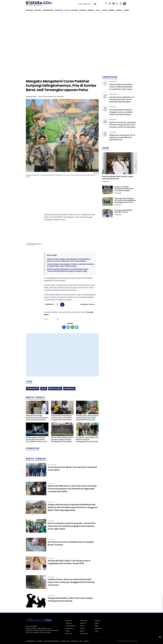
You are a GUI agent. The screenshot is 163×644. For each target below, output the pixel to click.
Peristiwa (30, 10)
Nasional (38, 10)
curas (44, 388)
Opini (97, 631)
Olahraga (83, 10)
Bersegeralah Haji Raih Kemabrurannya (123, 211)
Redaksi (40, 641)
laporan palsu (70, 278)
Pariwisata (98, 628)
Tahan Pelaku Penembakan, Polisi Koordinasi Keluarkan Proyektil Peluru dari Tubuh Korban (70, 265)
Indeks (127, 10)
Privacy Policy (65, 641)
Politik (67, 10)
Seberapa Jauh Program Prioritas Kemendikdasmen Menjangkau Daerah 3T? (125, 200)
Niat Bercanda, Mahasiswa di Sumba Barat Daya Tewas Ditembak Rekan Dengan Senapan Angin (68, 270)
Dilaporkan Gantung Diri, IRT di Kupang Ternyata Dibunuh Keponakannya (122, 137)
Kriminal (112, 10)
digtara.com (125, 641)
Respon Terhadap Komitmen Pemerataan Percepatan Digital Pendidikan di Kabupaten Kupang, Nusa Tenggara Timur (124, 192)
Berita (82, 631)
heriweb (135, 641)
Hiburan (91, 10)
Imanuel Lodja (31, 97)
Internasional (48, 10)
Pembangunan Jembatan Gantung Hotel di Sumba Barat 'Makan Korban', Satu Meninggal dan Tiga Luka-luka (36, 440)
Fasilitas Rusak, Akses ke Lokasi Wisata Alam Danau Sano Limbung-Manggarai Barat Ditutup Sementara (71, 582)
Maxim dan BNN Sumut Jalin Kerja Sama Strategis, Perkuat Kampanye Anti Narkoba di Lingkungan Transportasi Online (72, 489)
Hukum (105, 10)
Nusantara (59, 10)
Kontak (86, 641)
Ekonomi (74, 10)
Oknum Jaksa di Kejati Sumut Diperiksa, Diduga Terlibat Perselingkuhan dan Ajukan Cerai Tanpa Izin (62, 440)
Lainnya (119, 10)
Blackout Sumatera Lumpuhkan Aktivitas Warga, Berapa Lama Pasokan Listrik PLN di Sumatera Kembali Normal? (123, 126)
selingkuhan (69, 388)
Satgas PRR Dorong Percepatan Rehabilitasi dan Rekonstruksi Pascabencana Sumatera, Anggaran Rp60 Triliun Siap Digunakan (73, 507)
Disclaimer (74, 641)
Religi (97, 626)
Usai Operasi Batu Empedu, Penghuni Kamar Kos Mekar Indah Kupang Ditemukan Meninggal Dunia (121, 113)
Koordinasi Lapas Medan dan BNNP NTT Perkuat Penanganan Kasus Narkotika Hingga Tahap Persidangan (87, 440)
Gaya (98, 10)
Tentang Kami (31, 641)
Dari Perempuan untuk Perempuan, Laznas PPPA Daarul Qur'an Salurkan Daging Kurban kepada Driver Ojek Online (72, 526)
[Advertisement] (81, 31)
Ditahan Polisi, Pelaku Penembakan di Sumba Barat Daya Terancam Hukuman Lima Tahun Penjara (69, 260)
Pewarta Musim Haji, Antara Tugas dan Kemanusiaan (118, 178)
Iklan (81, 641)
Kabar (97, 623)
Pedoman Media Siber (51, 641)
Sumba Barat (57, 215)
